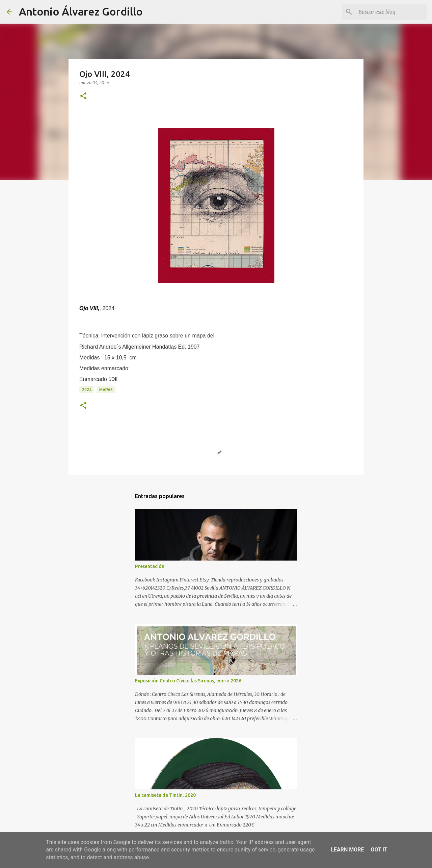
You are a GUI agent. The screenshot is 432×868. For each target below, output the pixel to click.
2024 (87, 390)
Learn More (347, 850)
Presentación (150, 566)
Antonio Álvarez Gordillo (81, 11)
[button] (83, 96)
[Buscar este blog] (391, 12)
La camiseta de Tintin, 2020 (165, 795)
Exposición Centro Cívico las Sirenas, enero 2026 (188, 681)
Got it (379, 850)
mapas (106, 390)
